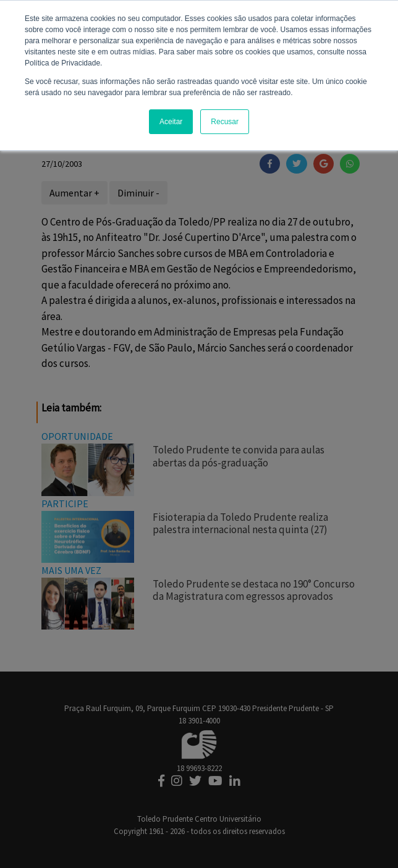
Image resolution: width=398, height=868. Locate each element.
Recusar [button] (225, 122)
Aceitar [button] (171, 122)
